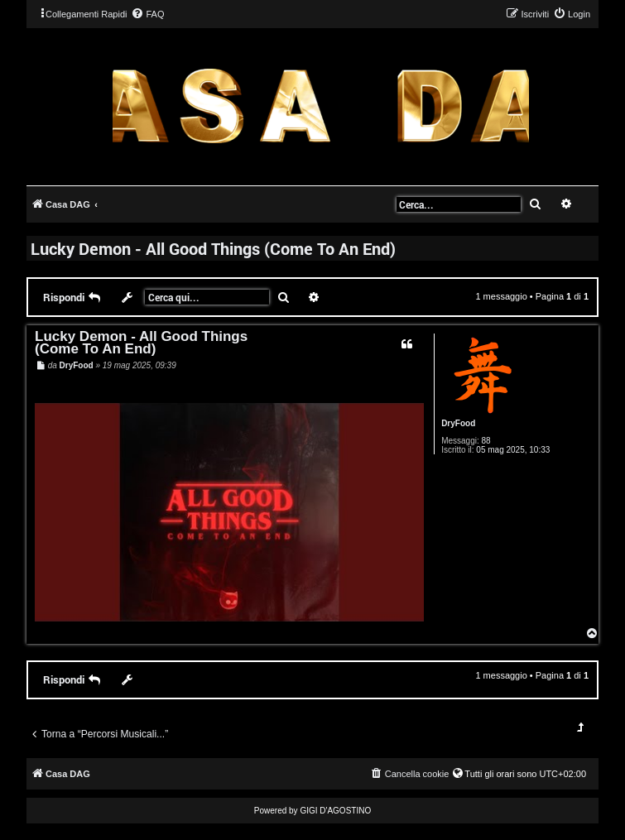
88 (486, 441)
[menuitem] (147, 14)
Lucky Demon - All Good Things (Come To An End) (213, 248)
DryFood (458, 423)
